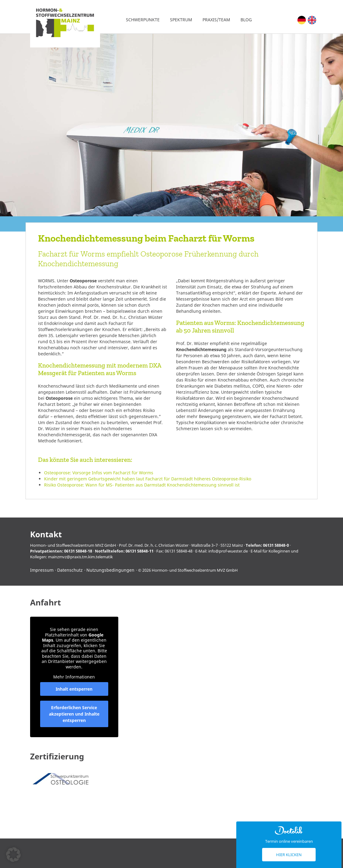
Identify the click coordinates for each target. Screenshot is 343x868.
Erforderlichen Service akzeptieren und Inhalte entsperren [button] (74, 714)
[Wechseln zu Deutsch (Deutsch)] (302, 20)
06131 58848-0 (276, 545)
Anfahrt (45, 603)
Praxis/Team (216, 20)
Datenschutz (70, 570)
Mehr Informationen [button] (74, 677)
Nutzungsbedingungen (110, 570)
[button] (13, 855)
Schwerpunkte (143, 20)
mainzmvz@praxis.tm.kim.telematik (80, 557)
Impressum (42, 570)
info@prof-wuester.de (228, 551)
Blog (246, 20)
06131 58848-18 (78, 551)
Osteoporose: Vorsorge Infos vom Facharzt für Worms (99, 473)
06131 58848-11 (140, 551)
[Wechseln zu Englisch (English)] (312, 20)
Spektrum (181, 20)
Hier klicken (289, 855)
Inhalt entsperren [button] (74, 689)
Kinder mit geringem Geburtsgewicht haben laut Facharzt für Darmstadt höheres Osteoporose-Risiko (148, 479)
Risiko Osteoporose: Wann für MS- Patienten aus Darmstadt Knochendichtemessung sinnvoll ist (142, 485)
